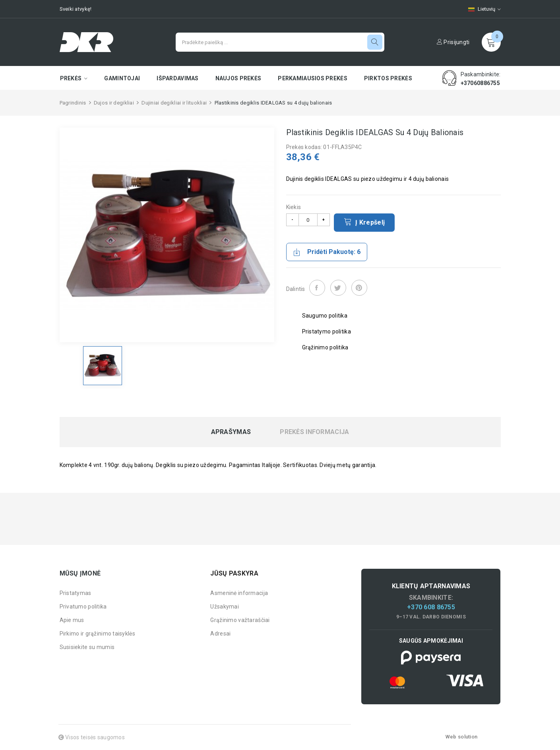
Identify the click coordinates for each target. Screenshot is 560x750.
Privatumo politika (83, 607)
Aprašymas (231, 432)
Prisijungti (453, 42)
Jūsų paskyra (234, 573)
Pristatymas (76, 593)
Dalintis (317, 288)
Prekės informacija (314, 432)
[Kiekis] (308, 220)
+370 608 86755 (431, 607)
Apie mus (72, 620)
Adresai (220, 634)
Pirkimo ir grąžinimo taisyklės (97, 634)
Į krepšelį (364, 222)
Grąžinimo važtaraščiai (240, 620)
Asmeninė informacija (239, 593)
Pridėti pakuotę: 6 (327, 252)
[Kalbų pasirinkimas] (481, 9)
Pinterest (359, 288)
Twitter (338, 288)
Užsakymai (225, 607)
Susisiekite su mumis (87, 647)
